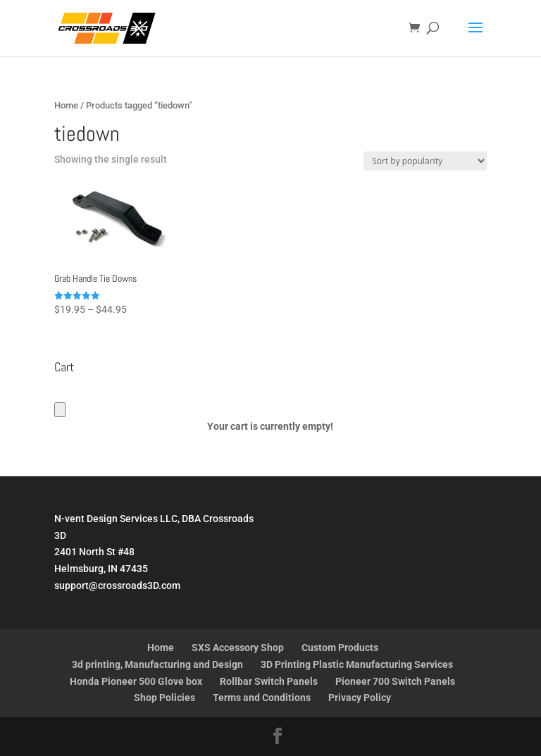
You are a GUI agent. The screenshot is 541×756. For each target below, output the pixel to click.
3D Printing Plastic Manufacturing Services (357, 664)
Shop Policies (164, 698)
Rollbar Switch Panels (269, 681)
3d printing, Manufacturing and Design (157, 664)
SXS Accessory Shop (238, 647)
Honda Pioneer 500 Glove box (136, 681)
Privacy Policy (360, 698)
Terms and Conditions (262, 698)
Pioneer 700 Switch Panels (395, 681)
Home (66, 105)
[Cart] (60, 410)
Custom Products (340, 647)
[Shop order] (425, 161)
